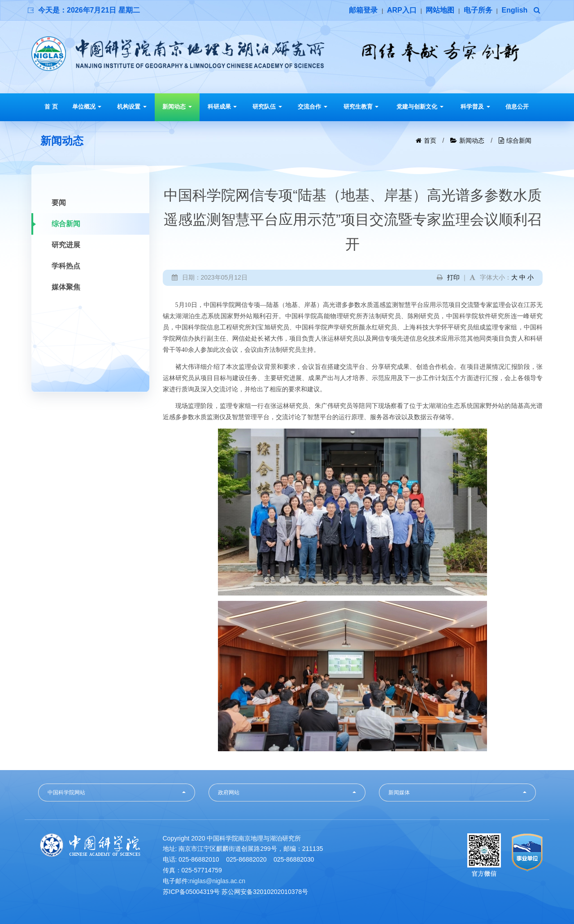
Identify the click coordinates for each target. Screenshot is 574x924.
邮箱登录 (363, 10)
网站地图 (440, 10)
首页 (430, 140)
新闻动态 (177, 107)
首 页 (51, 107)
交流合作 (313, 107)
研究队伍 (267, 107)
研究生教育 (361, 107)
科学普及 (475, 107)
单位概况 (87, 107)
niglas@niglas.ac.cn (217, 881)
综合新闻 (519, 140)
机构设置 (132, 107)
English (515, 10)
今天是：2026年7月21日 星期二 (89, 10)
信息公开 (517, 107)
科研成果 (222, 107)
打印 (453, 277)
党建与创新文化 (420, 107)
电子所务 (478, 10)
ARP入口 (402, 10)
